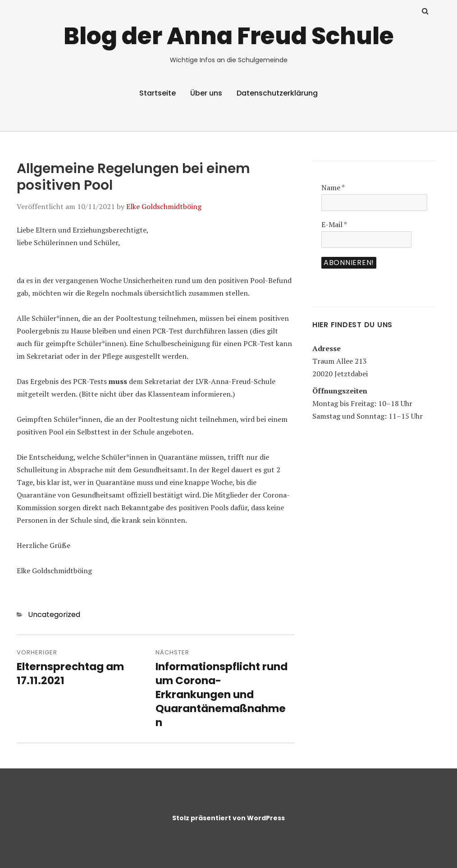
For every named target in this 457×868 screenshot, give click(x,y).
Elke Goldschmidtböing (164, 206)
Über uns (206, 93)
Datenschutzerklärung (277, 93)
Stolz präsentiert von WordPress (228, 818)
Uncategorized (54, 614)
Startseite (158, 93)
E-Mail (334, 224)
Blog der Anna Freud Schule (229, 36)
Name (333, 187)
